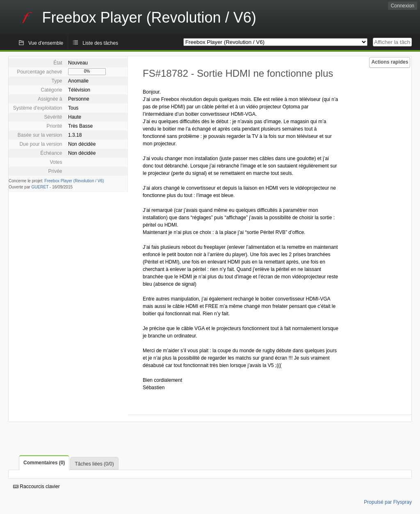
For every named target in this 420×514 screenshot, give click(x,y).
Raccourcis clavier (37, 486)
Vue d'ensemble (46, 43)
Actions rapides (390, 62)
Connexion (403, 6)
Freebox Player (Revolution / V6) (74, 181)
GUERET (40, 187)
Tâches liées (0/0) (94, 464)
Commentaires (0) (44, 463)
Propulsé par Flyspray (388, 502)
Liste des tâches (100, 43)
